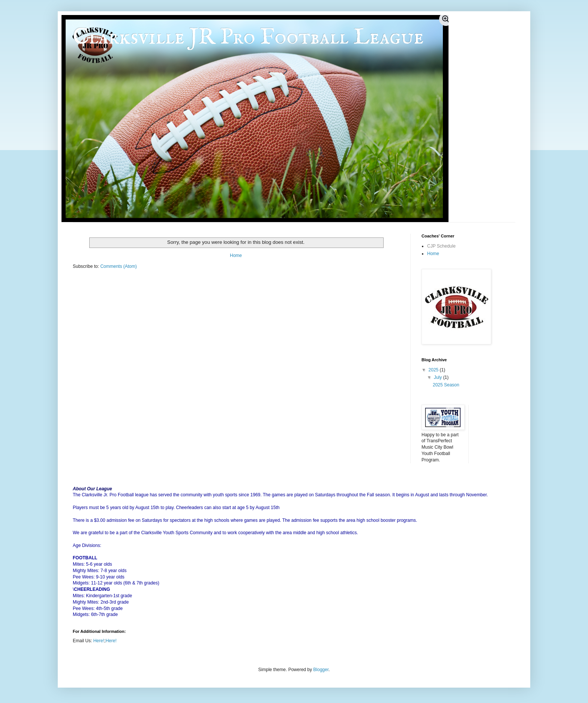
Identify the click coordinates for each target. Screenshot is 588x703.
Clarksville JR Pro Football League (248, 38)
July (439, 377)
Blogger (321, 670)
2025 (434, 370)
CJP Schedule (441, 246)
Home (236, 255)
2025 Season (446, 385)
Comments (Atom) (118, 266)
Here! (99, 641)
